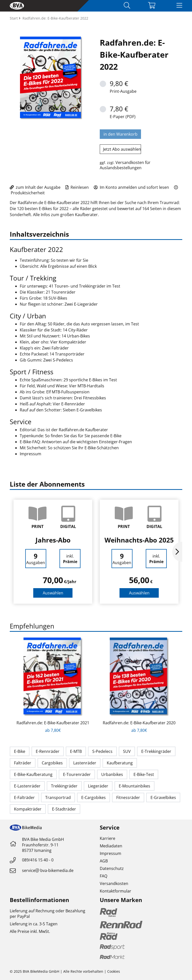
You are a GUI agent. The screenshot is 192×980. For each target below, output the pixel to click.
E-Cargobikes (93, 797)
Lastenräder (85, 763)
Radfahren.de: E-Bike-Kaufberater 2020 (139, 723)
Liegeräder (98, 786)
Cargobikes (52, 763)
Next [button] (177, 552)
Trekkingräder (64, 786)
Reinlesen (77, 187)
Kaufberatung (120, 763)
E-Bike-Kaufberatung (33, 774)
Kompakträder (28, 809)
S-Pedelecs (102, 751)
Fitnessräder (128, 797)
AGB (104, 861)
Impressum (110, 853)
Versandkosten (114, 883)
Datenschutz (112, 868)
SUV (127, 751)
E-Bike (20, 751)
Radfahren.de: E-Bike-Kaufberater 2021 (53, 723)
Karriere (107, 838)
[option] (53, 552)
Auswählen (53, 593)
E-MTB (76, 751)
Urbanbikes (112, 774)
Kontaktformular (115, 891)
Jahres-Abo (53, 540)
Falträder (23, 763)
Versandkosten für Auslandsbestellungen (125, 165)
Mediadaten (111, 846)
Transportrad (58, 797)
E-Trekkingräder (156, 751)
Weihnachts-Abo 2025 (139, 540)
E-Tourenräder (77, 774)
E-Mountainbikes (134, 786)
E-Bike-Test (144, 774)
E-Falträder (24, 797)
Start (14, 18)
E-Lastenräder (27, 786)
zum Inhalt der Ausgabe (35, 187)
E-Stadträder (64, 809)
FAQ (103, 876)
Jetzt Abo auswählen (122, 149)
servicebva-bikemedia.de (48, 870)
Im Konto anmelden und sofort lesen (131, 187)
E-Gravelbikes (163, 797)
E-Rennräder (48, 751)
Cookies (114, 971)
